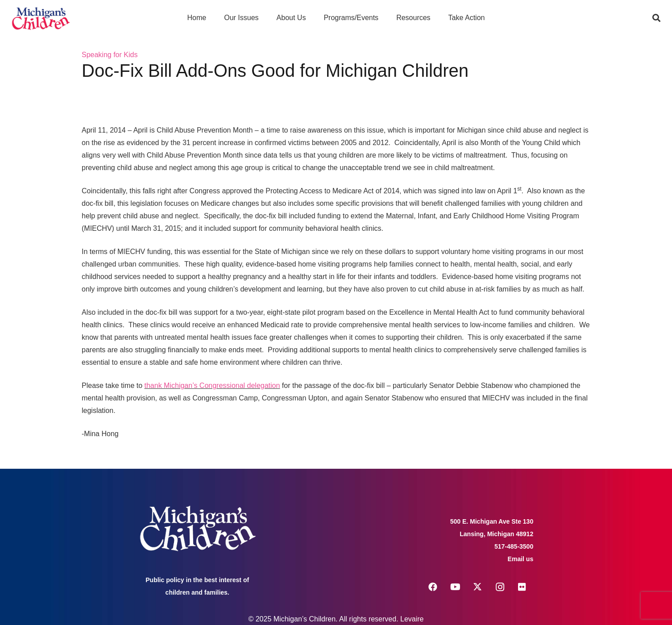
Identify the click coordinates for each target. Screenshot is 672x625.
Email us (521, 559)
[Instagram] (500, 587)
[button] (656, 18)
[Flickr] (522, 587)
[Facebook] (433, 587)
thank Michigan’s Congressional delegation (212, 385)
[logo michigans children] (41, 18)
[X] (477, 587)
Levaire (412, 619)
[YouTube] (455, 587)
